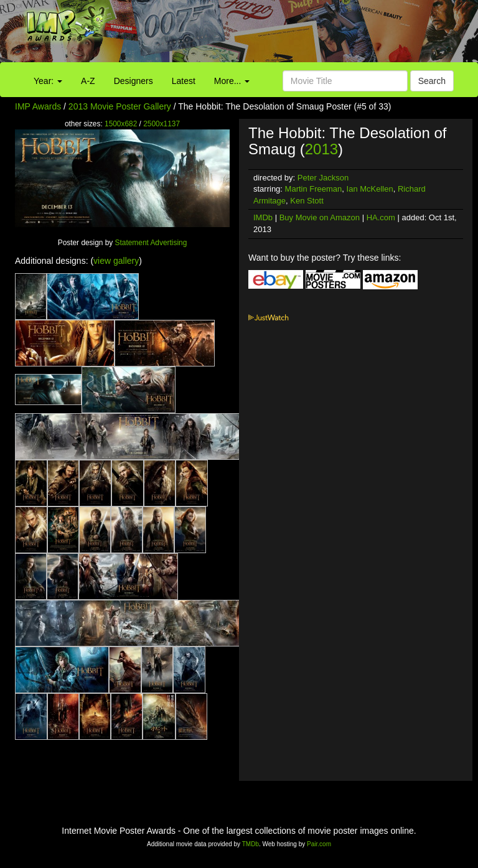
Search (432, 81)
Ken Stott (307, 201)
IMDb (263, 217)
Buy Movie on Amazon (320, 217)
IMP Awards (38, 106)
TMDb (251, 844)
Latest (184, 81)
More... (232, 81)
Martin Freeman (314, 189)
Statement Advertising (151, 243)
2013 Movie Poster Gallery (120, 106)
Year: (48, 81)
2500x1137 (162, 124)
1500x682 (121, 124)
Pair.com (319, 844)
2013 (321, 149)
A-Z (88, 81)
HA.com (381, 217)
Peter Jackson (323, 178)
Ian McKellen (370, 189)
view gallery (116, 261)
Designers (134, 81)
